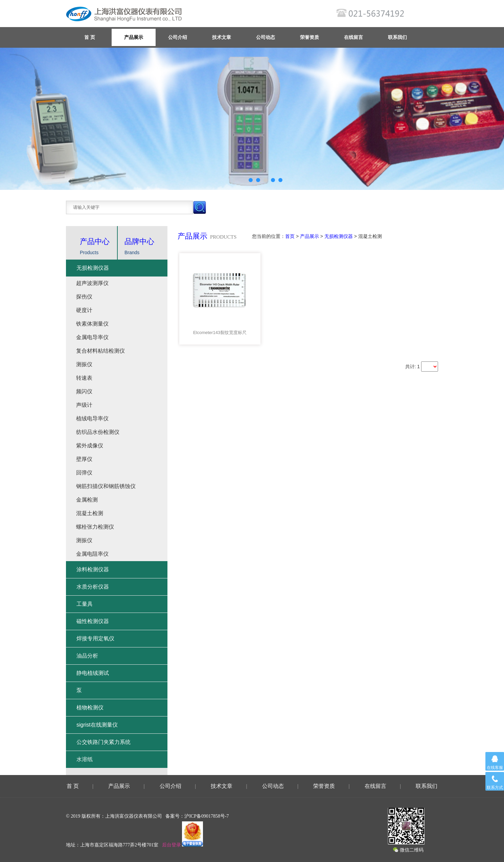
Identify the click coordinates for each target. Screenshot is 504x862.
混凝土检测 (90, 513)
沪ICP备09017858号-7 (207, 816)
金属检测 (87, 500)
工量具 (85, 604)
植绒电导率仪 (92, 418)
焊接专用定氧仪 (95, 638)
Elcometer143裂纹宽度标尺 (220, 333)
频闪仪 (84, 391)
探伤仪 (84, 297)
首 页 (73, 786)
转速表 (84, 378)
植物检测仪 (90, 708)
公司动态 (266, 37)
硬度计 (84, 310)
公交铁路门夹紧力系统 (104, 742)
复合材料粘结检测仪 (100, 351)
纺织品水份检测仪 (98, 432)
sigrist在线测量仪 (97, 725)
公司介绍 (178, 37)
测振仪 (84, 364)
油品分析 (87, 656)
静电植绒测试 (93, 673)
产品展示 (134, 37)
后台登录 (171, 845)
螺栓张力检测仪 (95, 527)
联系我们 (397, 37)
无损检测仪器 (339, 236)
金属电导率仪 (92, 337)
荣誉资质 (310, 37)
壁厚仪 (84, 459)
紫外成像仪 (90, 446)
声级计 (84, 405)
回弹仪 (84, 473)
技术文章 (222, 37)
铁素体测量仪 (92, 324)
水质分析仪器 (93, 587)
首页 (290, 236)
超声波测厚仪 (92, 283)
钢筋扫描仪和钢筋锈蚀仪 (106, 486)
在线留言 (353, 37)
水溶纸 (85, 759)
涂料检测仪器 (93, 569)
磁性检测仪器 (93, 621)
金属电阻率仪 (92, 554)
